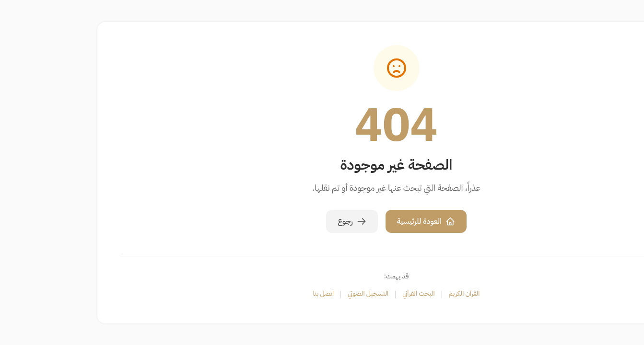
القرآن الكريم (390, 294)
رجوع (278, 221)
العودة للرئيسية (352, 221)
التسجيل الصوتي (294, 294)
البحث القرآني (344, 294)
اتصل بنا (249, 294)
